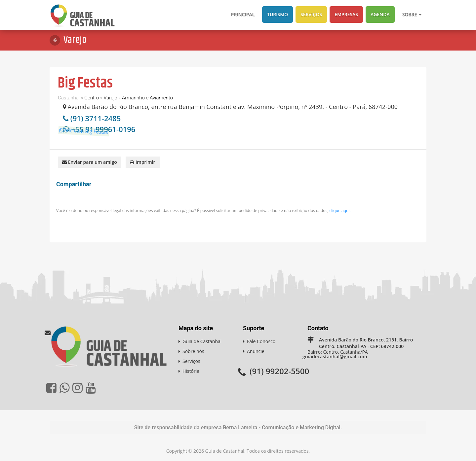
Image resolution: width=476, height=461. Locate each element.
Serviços (311, 14)
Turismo (278, 14)
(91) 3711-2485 (96, 118)
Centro (92, 98)
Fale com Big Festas (90, 138)
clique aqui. (340, 210)
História (191, 371)
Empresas (346, 14)
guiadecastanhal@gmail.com (334, 356)
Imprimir (142, 162)
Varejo (110, 98)
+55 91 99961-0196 (103, 129)
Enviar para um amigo (90, 162)
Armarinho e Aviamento (147, 98)
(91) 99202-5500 (279, 371)
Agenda (380, 14)
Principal (243, 14)
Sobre (412, 14)
